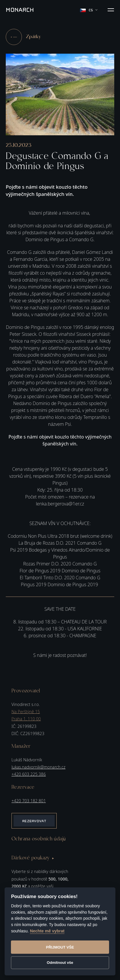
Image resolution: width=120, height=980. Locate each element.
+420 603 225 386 (29, 774)
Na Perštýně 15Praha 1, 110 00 (26, 715)
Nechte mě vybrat (47, 931)
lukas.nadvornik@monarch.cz (38, 767)
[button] (111, 10)
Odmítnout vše (60, 963)
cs (89, 10)
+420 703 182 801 (29, 801)
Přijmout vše (60, 947)
